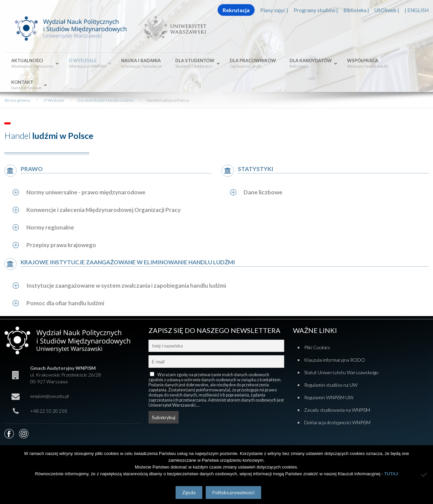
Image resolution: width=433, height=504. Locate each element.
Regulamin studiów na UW (331, 385)
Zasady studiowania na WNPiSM (337, 410)
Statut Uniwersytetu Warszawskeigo (341, 372)
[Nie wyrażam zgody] (425, 475)
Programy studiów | (316, 10)
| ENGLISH (417, 10)
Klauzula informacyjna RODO (335, 360)
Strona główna (17, 100)
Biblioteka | (356, 10)
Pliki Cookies (317, 347)
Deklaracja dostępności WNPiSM (337, 422)
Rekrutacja (236, 10)
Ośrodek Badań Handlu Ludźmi (105, 100)
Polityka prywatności (233, 493)
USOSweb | (387, 10)
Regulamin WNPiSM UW (329, 397)
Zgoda (189, 493)
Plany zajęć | (274, 10)
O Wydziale (54, 100)
